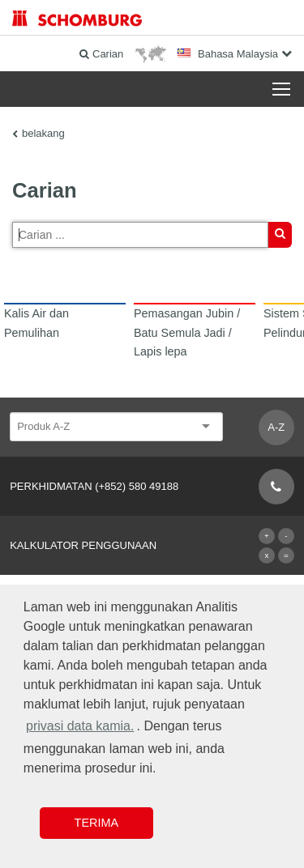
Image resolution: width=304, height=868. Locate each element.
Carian (280, 238)
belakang (43, 133)
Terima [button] (96, 823)
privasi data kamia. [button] (80, 726)
